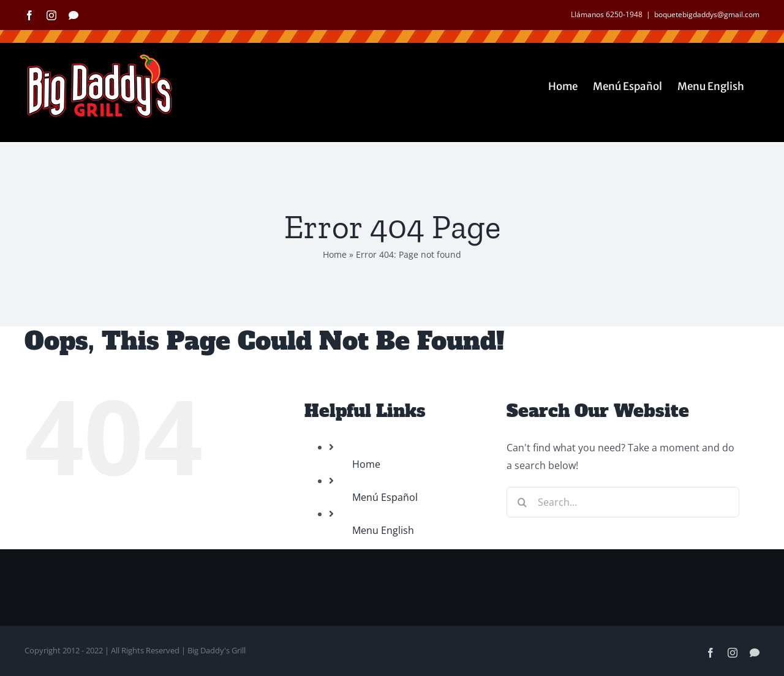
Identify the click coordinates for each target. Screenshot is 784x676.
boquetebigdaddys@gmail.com (707, 14)
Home (335, 254)
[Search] (522, 502)
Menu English (383, 530)
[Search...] (623, 502)
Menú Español (385, 497)
